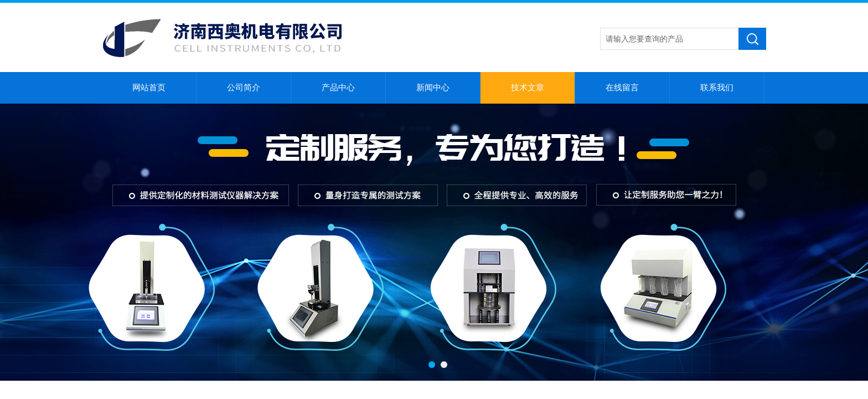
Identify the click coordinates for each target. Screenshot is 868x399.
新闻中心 (433, 88)
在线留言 (622, 88)
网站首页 (149, 88)
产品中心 (338, 88)
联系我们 (717, 88)
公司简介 (244, 88)
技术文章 (528, 88)
